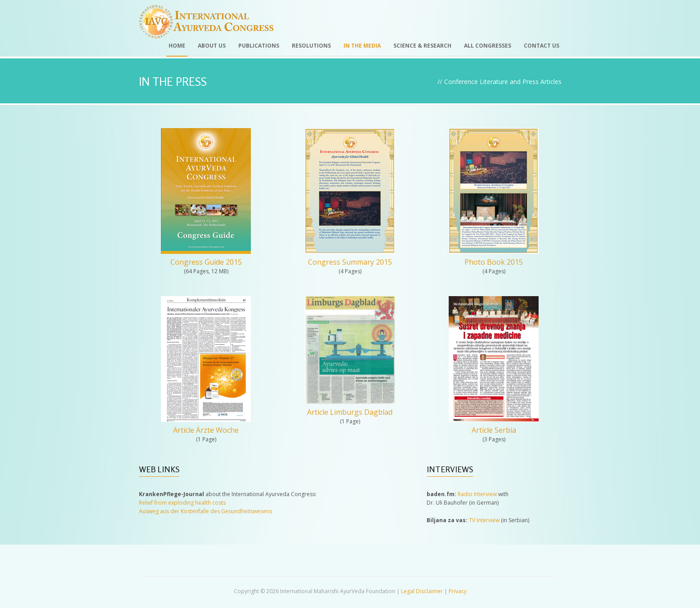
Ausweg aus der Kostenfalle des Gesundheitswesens (205, 511)
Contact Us (542, 46)
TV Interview (484, 520)
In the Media (362, 46)
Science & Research (422, 46)
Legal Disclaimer (422, 591)
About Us (212, 46)
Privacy (458, 591)
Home (177, 46)
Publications (259, 46)
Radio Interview (477, 494)
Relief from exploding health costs (182, 503)
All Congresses (488, 46)
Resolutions (311, 46)
